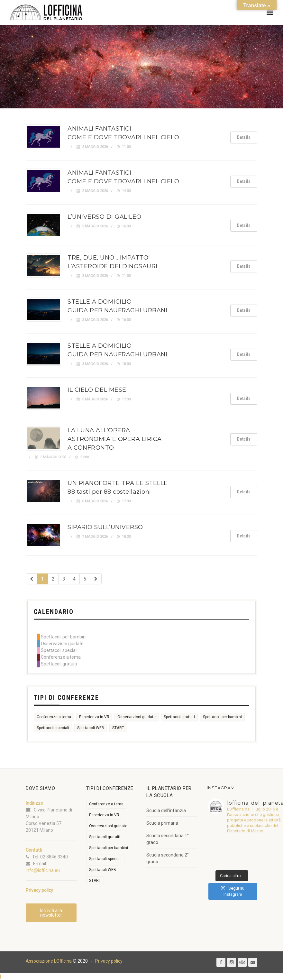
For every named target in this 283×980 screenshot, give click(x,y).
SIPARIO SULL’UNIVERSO (105, 527)
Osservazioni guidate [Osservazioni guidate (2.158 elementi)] (137, 717)
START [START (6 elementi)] (118, 728)
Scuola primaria (162, 823)
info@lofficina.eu (43, 870)
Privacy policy (109, 961)
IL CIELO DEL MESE (97, 390)
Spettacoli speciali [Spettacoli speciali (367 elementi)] (53, 728)
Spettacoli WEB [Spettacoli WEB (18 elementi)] (91, 728)
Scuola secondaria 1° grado (168, 839)
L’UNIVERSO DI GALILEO (105, 217)
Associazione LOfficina (49, 961)
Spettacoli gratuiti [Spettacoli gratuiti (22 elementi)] (179, 717)
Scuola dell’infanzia (166, 811)
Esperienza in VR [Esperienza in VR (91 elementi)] (94, 717)
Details (244, 137)
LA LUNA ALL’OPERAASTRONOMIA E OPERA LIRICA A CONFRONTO (115, 439)
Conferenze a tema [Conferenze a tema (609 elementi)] (54, 717)
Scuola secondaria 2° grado (168, 858)
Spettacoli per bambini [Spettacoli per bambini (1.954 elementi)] (222, 717)
